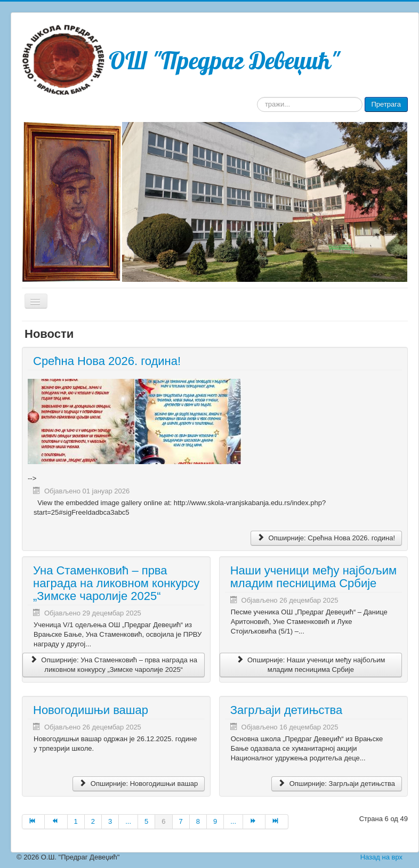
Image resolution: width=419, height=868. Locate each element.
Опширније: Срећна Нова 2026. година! (326, 538)
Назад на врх (381, 857)
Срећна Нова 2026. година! (107, 361)
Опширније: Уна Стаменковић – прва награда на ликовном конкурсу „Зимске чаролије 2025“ (113, 665)
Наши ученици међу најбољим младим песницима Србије (313, 577)
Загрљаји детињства (287, 710)
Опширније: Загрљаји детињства (337, 784)
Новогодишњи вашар (91, 710)
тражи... (257, 97)
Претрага (386, 104)
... (128, 821)
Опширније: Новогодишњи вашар (139, 784)
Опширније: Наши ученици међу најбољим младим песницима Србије (311, 665)
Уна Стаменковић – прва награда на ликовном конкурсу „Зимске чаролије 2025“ (116, 583)
